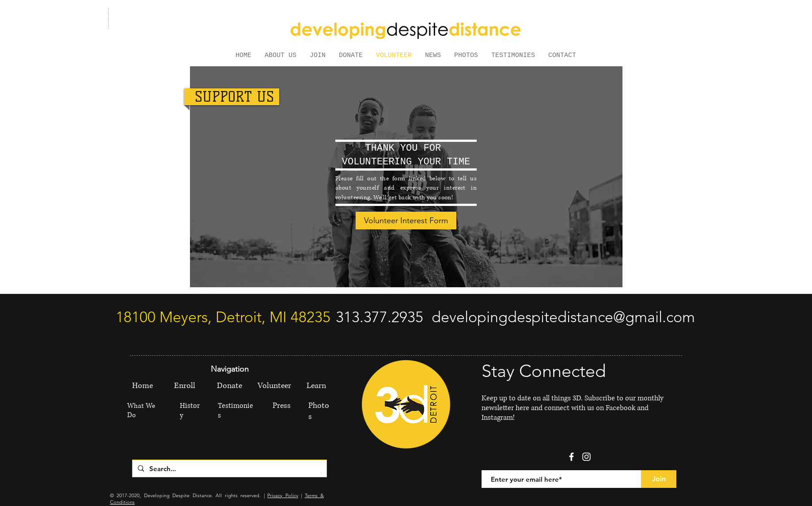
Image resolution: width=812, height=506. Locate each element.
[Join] (659, 479)
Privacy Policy (283, 495)
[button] (281, 54)
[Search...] (229, 468)
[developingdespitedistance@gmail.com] (563, 317)
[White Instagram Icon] (586, 457)
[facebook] (571, 457)
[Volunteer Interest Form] (406, 221)
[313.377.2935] (379, 317)
